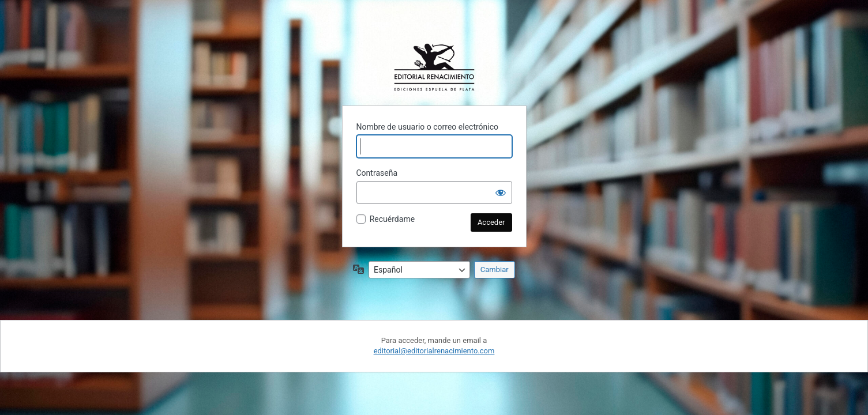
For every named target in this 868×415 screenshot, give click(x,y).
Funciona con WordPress (434, 67)
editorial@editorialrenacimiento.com (434, 351)
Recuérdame (392, 219)
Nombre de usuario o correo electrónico (428, 127)
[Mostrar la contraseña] (501, 193)
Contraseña (377, 173)
